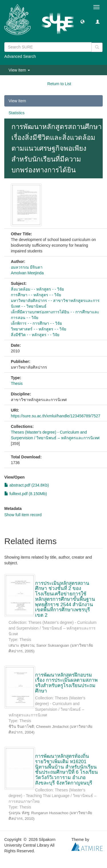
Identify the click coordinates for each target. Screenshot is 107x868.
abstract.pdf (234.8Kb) (27, 485)
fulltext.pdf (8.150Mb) (26, 494)
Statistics (17, 113)
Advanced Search (20, 56)
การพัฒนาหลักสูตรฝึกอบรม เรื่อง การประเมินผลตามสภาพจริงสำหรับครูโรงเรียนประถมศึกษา (66, 683)
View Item (17, 101)
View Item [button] (19, 70)
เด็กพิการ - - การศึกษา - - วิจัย (36, 323)
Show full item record (23, 515)
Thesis (17, 383)
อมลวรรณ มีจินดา (27, 267)
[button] (82, 21)
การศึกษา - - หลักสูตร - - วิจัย (36, 295)
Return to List (59, 84)
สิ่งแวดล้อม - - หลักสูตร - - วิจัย (37, 289)
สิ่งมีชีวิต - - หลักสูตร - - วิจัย (35, 335)
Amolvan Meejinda (27, 273)
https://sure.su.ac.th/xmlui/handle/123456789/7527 (56, 416)
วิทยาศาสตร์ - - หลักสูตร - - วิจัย (39, 329)
